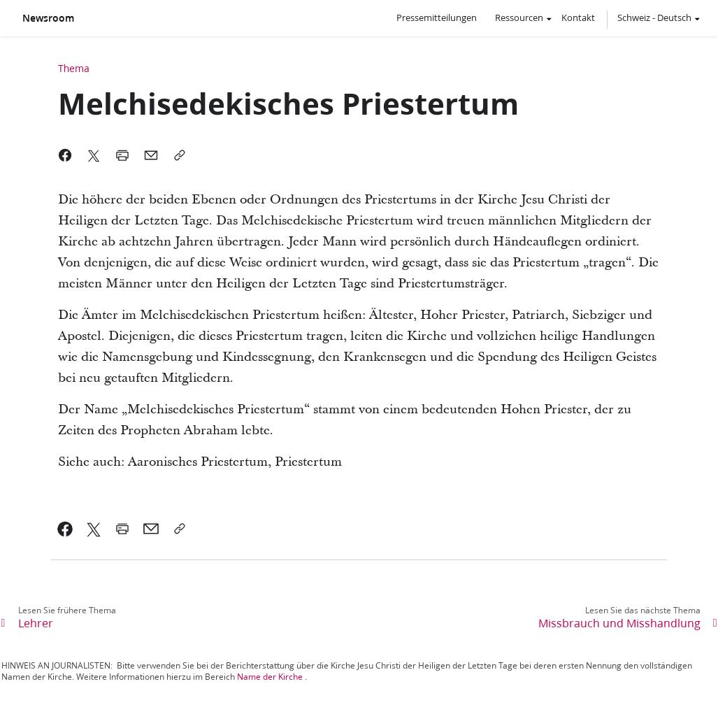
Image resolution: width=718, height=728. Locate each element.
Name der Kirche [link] (270, 677)
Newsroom (48, 18)
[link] (65, 529)
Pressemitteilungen (437, 17)
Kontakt (578, 17)
